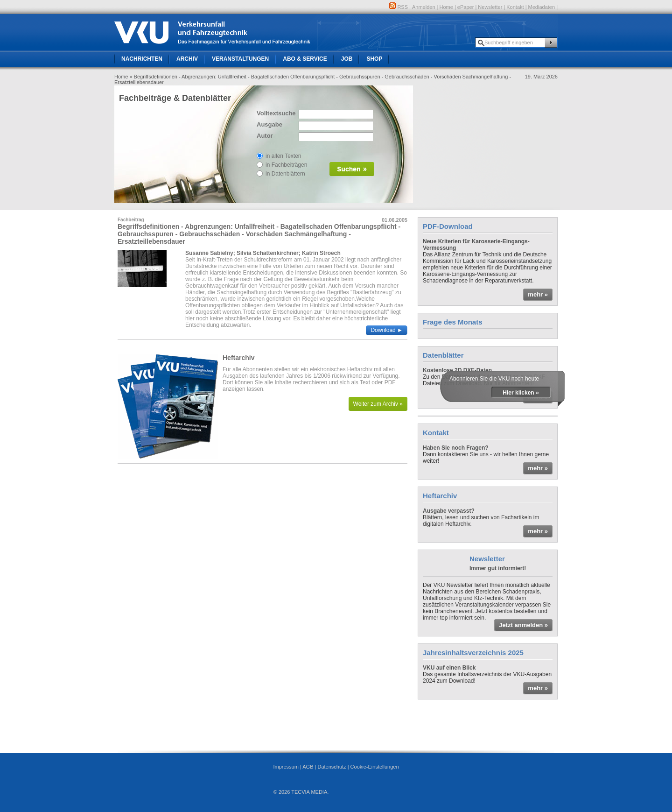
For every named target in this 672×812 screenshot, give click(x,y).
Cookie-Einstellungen (375, 767)
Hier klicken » (521, 393)
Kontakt (515, 7)
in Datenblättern (285, 174)
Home (446, 7)
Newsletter (490, 7)
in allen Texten (283, 156)
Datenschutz (332, 767)
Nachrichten (142, 59)
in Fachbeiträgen (286, 165)
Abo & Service (305, 59)
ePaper (465, 7)
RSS (399, 7)
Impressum (286, 767)
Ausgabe (269, 124)
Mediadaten (542, 7)
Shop (374, 59)
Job (347, 59)
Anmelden (424, 7)
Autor (265, 136)
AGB (308, 767)
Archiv (187, 59)
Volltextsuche (275, 113)
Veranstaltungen (240, 59)
